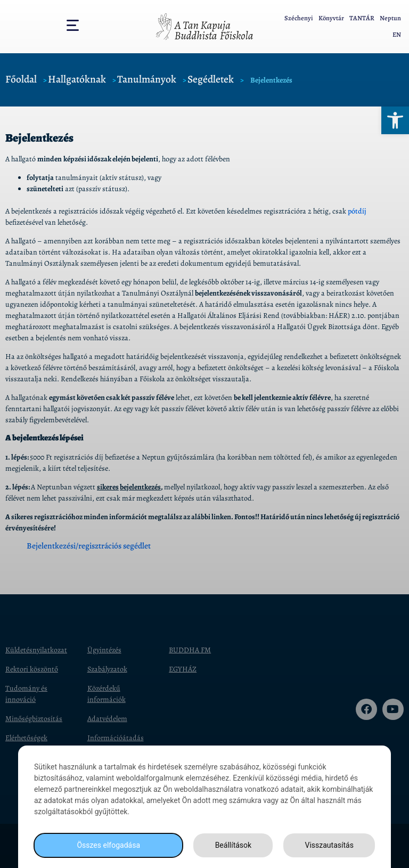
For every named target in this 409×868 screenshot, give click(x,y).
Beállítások (234, 845)
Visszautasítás (329, 845)
